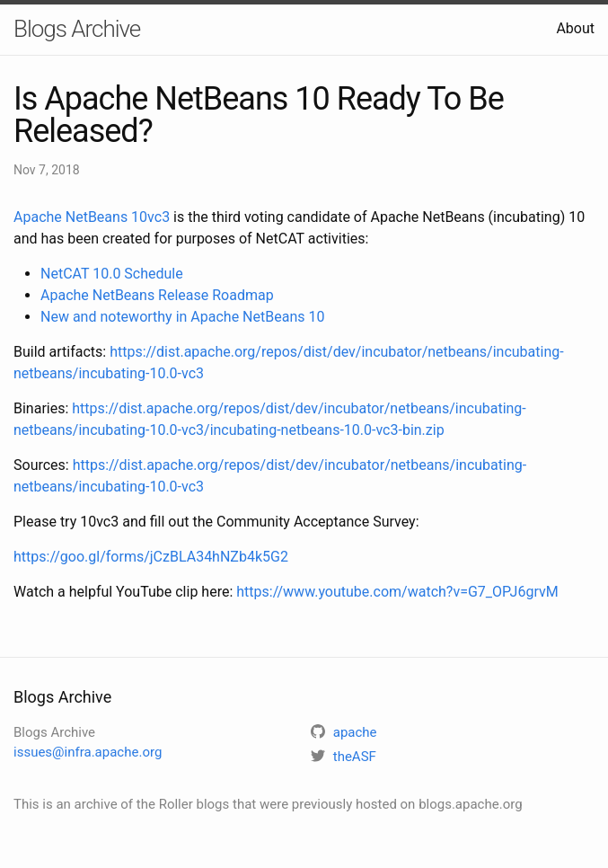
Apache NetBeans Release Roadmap (157, 295)
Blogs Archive (77, 29)
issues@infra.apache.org (88, 752)
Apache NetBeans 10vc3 (92, 217)
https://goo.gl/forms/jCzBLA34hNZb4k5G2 (151, 557)
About (575, 28)
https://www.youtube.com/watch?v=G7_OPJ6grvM (397, 592)
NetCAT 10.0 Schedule (112, 274)
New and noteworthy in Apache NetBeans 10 (182, 317)
